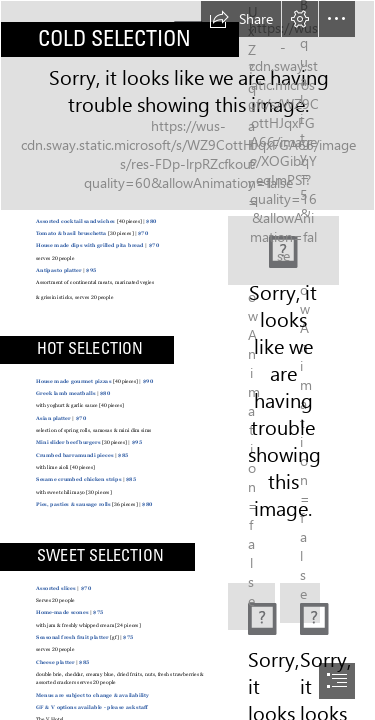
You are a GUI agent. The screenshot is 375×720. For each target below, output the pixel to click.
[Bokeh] (187, 105)
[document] (187, 360)
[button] (241, 19)
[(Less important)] (251, 606)
